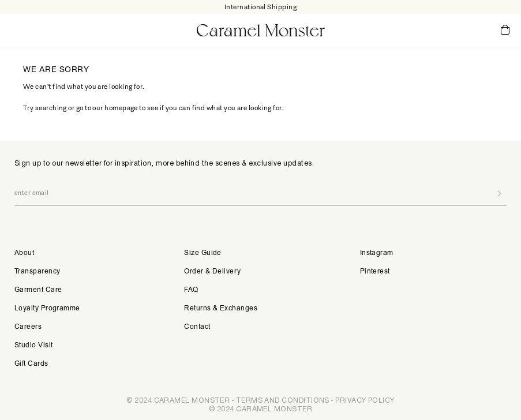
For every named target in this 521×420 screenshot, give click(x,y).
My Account (458, 30)
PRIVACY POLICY (365, 400)
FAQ (191, 290)
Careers (28, 327)
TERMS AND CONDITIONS (283, 400)
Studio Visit (33, 346)
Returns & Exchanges (221, 309)
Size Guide (203, 253)
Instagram (377, 253)
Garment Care (38, 290)
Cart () (505, 30)
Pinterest (375, 272)
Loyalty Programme (47, 309)
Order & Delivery (212, 272)
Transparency (37, 272)
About (24, 253)
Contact (197, 327)
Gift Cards (31, 364)
